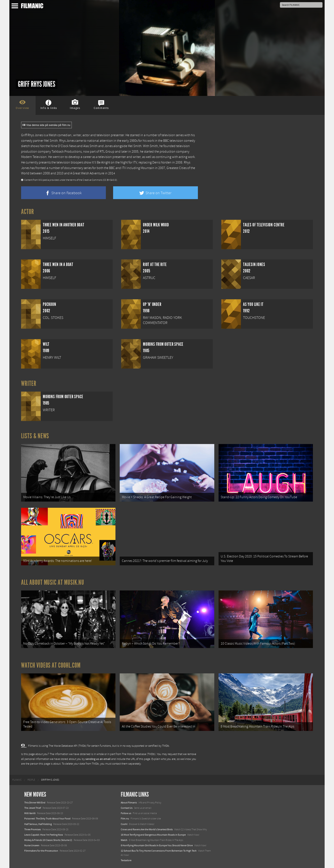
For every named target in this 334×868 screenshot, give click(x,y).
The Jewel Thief (33, 808)
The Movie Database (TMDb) (139, 754)
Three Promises (33, 829)
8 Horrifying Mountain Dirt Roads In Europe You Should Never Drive (157, 845)
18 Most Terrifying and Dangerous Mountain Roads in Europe (153, 835)
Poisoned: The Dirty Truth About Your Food (47, 819)
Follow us (126, 813)
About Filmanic (129, 803)
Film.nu (125, 819)
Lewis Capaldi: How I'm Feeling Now (44, 835)
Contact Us (127, 808)
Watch (124, 840)
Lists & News (35, 436)
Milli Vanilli (30, 813)
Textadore (126, 860)
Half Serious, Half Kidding (38, 824)
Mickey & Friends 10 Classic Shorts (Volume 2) (48, 840)
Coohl (124, 824)
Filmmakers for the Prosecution (41, 851)
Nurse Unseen (32, 845)
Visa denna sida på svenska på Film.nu (46, 125)
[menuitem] (17, 780)
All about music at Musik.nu (53, 582)
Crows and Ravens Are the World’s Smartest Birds (147, 829)
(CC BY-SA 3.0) (110, 180)
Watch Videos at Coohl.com (51, 665)
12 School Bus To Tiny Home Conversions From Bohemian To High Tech (159, 851)
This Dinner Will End (35, 803)
